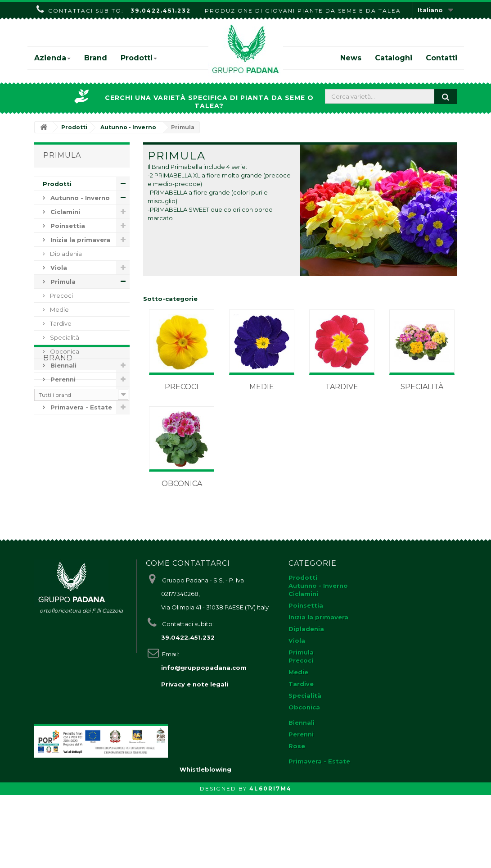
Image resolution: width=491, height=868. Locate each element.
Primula (62, 282)
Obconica (64, 351)
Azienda (52, 58)
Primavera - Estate (80, 407)
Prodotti (139, 58)
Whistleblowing (205, 842)
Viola (58, 268)
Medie (59, 309)
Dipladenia (65, 254)
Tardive (60, 323)
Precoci (61, 295)
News (351, 58)
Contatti (441, 58)
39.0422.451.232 (161, 11)
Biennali (63, 365)
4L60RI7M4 (270, 861)
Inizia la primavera (79, 240)
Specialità (64, 337)
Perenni (62, 379)
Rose (58, 393)
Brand (96, 58)
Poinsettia (67, 226)
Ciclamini (64, 212)
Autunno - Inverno (79, 198)
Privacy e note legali (195, 684)
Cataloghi (394, 58)
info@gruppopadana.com (204, 668)
